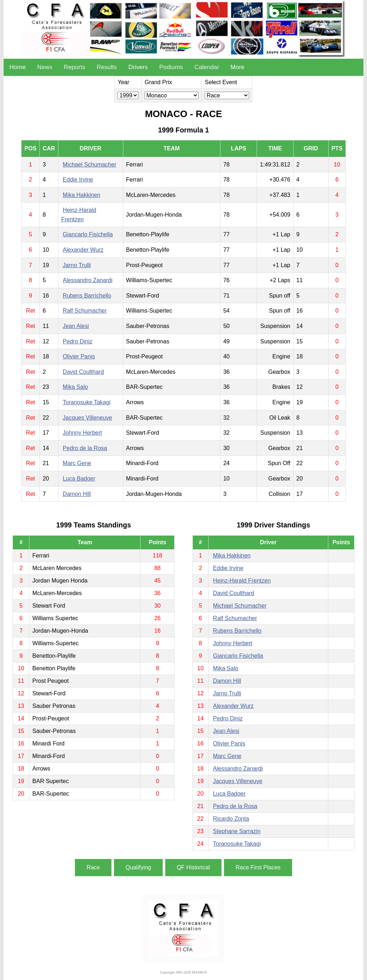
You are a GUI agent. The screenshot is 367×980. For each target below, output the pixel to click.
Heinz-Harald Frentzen (242, 581)
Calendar (207, 67)
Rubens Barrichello (87, 296)
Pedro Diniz (78, 341)
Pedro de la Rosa (85, 448)
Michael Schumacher (89, 165)
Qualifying (138, 867)
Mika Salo (75, 387)
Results (107, 67)
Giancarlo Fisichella (88, 234)
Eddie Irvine (78, 180)
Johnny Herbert (82, 433)
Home (17, 67)
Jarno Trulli (77, 265)
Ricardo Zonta (231, 819)
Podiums (171, 67)
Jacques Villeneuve (87, 418)
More (237, 67)
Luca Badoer (79, 479)
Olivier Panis (79, 356)
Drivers (138, 67)
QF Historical (193, 867)
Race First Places (258, 867)
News (45, 67)
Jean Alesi (76, 326)
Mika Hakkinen (82, 195)
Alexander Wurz (83, 250)
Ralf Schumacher (85, 311)
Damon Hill (77, 494)
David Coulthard (83, 372)
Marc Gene (77, 463)
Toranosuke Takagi (87, 402)
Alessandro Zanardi (88, 280)
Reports (75, 67)
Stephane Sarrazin (237, 831)
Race (93, 867)
